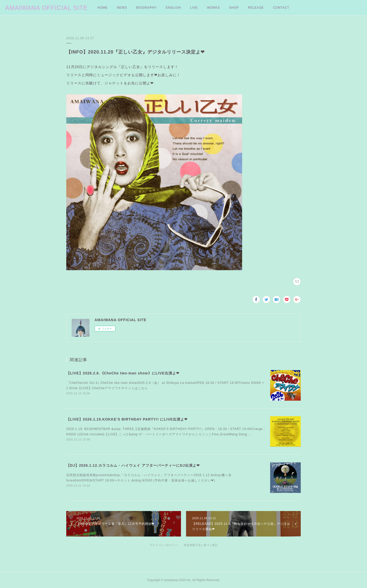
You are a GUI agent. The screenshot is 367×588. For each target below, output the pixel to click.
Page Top (183, 566)
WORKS (213, 8)
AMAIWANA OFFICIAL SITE (46, 8)
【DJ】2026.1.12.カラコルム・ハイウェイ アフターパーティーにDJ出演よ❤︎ (133, 465)
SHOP (234, 8)
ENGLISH (174, 8)
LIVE (194, 8)
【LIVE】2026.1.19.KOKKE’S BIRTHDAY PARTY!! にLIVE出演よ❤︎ (127, 419)
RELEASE (256, 8)
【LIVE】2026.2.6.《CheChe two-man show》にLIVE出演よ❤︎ (123, 373)
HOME (102, 8)
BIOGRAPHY (146, 8)
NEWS (122, 8)
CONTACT (281, 8)
